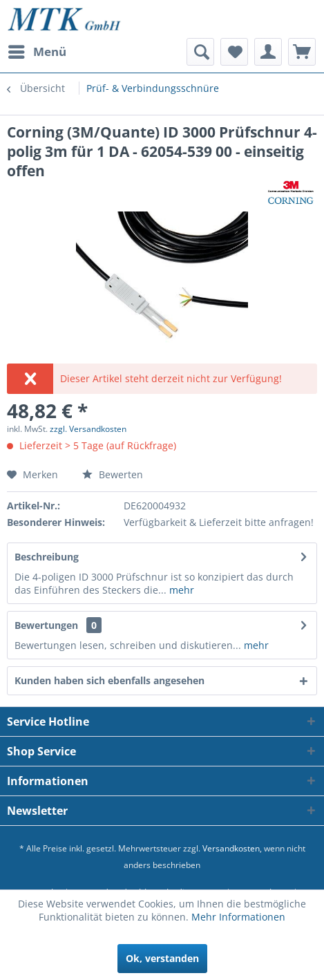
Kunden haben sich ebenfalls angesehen (109, 680)
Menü (37, 50)
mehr (180, 590)
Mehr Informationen (238, 917)
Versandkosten (231, 848)
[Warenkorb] (302, 52)
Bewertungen (46, 625)
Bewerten (113, 474)
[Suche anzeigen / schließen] (200, 52)
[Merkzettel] (234, 52)
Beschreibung (47, 557)
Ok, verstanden (162, 958)
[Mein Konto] (268, 52)
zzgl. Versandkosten (88, 429)
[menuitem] (37, 52)
